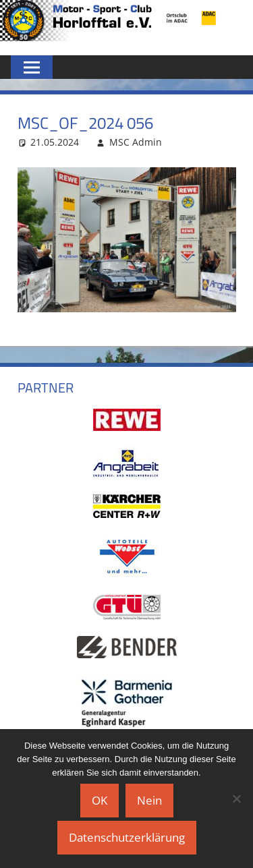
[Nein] (236, 799)
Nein (149, 800)
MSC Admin (136, 142)
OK (100, 800)
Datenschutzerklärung (127, 837)
